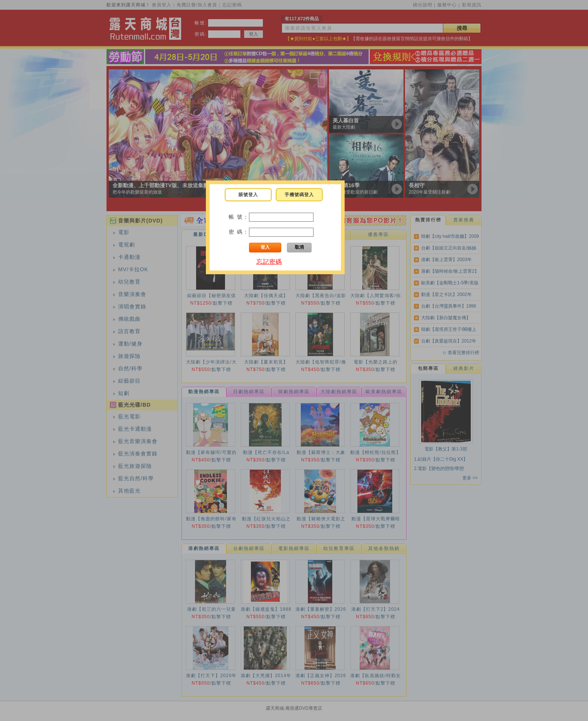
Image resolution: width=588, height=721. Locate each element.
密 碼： (239, 232)
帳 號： (239, 217)
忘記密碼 (269, 262)
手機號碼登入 (299, 195)
